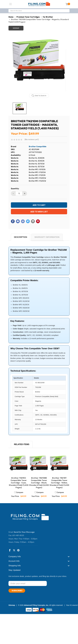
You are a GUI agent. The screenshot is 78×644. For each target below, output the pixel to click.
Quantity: (15, 189)
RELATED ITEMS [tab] (22, 444)
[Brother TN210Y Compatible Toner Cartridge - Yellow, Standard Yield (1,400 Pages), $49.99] (59, 464)
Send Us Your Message (24, 532)
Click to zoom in (39, 96)
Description (21, 237)
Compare (19, 492)
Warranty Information (47, 237)
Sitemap (12, 605)
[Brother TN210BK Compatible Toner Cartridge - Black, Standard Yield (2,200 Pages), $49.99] (39, 464)
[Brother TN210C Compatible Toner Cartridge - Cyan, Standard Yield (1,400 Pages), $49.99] (19, 464)
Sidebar (16, 28)
